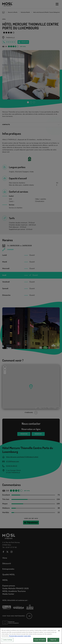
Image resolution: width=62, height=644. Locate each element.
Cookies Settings (7, 641)
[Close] (59, 632)
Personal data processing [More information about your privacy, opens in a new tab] (16, 637)
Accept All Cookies (40, 641)
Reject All (53, 641)
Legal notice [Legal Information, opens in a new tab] (27, 637)
